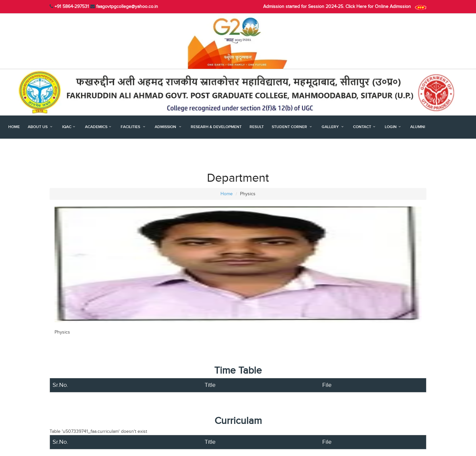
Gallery (334, 127)
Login (394, 127)
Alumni (418, 127)
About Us (41, 127)
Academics (99, 127)
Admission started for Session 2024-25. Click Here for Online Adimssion (345, 7)
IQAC (70, 127)
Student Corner (293, 127)
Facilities (134, 127)
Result (257, 127)
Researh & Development (216, 127)
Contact (365, 127)
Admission (169, 127)
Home (14, 127)
